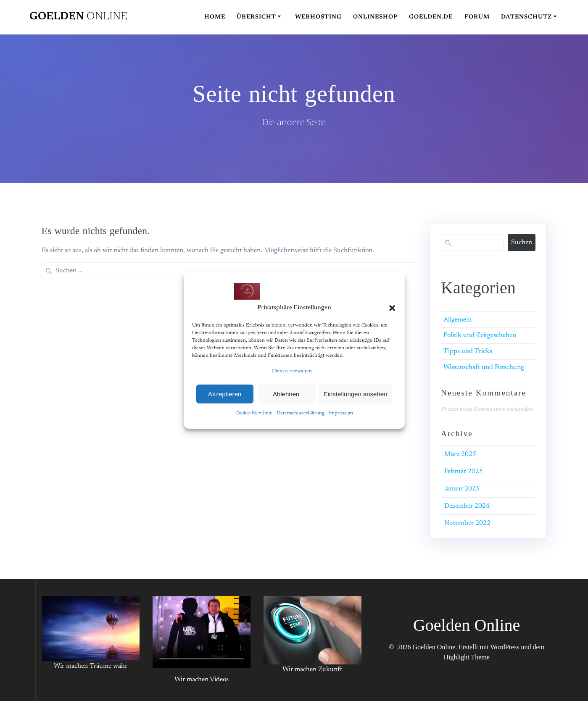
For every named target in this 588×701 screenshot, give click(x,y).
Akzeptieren (225, 394)
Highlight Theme (466, 657)
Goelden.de (431, 17)
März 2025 (460, 454)
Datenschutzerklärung (301, 413)
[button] (392, 308)
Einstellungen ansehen (356, 394)
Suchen (522, 242)
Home (215, 17)
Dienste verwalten (292, 371)
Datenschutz (526, 17)
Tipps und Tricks (468, 351)
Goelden (78, 17)
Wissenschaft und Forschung (484, 367)
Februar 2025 (464, 472)
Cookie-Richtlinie (254, 413)
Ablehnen (286, 394)
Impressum (341, 413)
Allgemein (457, 320)
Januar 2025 (462, 489)
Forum (477, 17)
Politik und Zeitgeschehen (480, 335)
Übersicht (256, 17)
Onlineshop (375, 17)
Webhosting (318, 17)
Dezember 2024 (467, 506)
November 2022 (467, 523)
